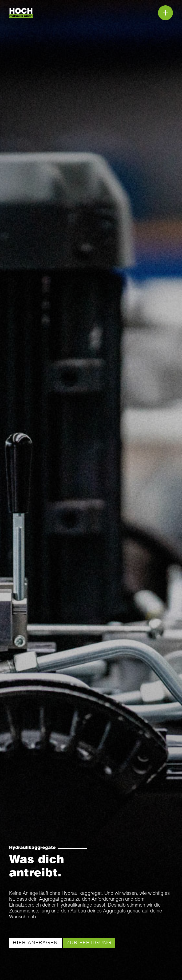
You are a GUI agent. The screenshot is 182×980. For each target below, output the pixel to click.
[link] (35, 943)
